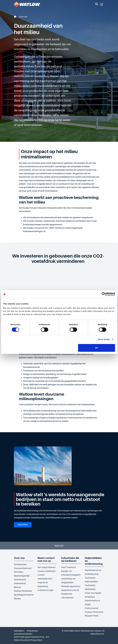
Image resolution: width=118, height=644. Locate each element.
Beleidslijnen (19, 631)
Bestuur (17, 587)
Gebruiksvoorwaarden (23, 634)
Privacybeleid (32, 631)
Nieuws (17, 599)
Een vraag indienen (47, 567)
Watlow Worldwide (23, 591)
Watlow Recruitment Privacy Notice (28, 640)
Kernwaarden (20, 564)
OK (97, 348)
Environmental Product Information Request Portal (94, 612)
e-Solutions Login (46, 590)
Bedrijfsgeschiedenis (24, 595)
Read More (23, 525)
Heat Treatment (69, 567)
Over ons (23, 17)
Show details (104, 339)
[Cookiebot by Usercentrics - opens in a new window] (103, 294)
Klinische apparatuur (71, 586)
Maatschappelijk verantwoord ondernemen (22, 580)
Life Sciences (67, 598)
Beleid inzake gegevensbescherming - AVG (32, 637)
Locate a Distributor (47, 571)
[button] (97, 4)
